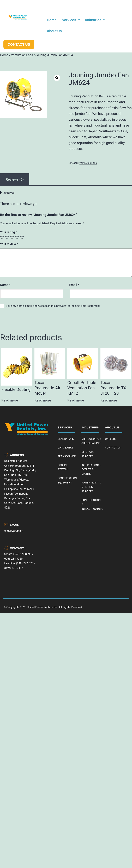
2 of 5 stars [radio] (7, 237)
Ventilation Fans (22, 55)
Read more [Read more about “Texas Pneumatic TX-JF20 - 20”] (109, 400)
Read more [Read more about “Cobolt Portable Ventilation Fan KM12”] (76, 400)
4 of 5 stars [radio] (17, 237)
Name (5, 285)
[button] (57, 78)
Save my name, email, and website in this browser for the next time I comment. (53, 306)
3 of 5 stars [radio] (12, 237)
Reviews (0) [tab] (15, 179)
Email (74, 285)
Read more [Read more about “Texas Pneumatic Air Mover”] (43, 400)
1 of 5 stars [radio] (2, 237)
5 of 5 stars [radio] (22, 237)
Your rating (8, 232)
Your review (9, 244)
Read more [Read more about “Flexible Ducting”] (10, 400)
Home (4, 55)
